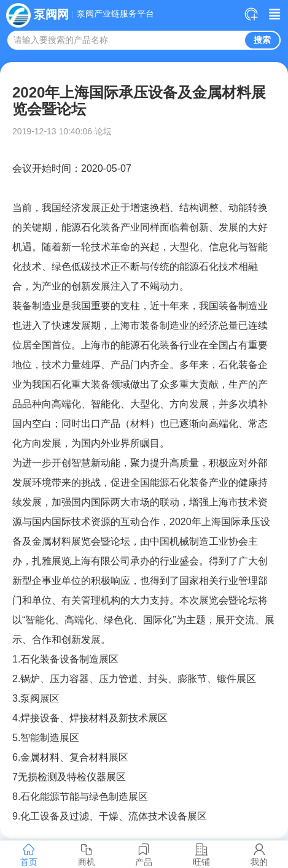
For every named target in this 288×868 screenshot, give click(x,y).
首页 (29, 855)
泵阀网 (51, 14)
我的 (259, 855)
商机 (87, 855)
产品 (144, 855)
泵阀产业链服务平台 (115, 14)
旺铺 (201, 855)
